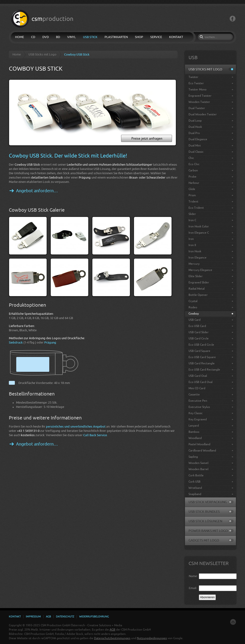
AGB (112, 630)
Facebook (233, 19)
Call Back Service (95, 435)
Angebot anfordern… (37, 191)
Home (17, 54)
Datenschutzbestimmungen (112, 638)
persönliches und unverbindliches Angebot (76, 427)
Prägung (50, 342)
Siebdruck (16, 342)
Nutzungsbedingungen (152, 638)
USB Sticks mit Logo (42, 54)
